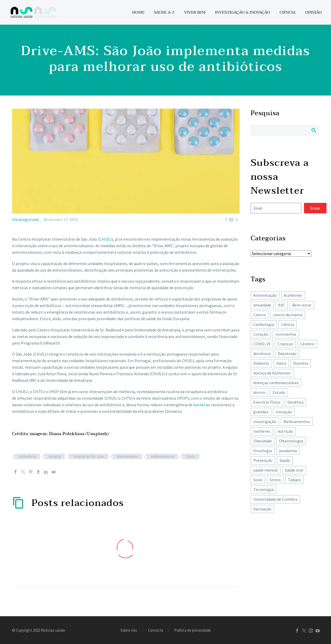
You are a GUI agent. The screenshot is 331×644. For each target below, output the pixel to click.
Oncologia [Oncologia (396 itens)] (263, 451)
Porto (191, 456)
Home (138, 12)
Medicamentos (127, 456)
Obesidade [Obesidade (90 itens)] (263, 441)
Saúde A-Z (164, 12)
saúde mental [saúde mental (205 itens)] (266, 470)
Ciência (288, 12)
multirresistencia (162, 456)
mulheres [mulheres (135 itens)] (262, 431)
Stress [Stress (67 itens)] (275, 480)
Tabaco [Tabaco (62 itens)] (295, 480)
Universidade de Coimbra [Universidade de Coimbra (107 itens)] (275, 499)
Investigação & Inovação (243, 12)
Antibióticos (27, 456)
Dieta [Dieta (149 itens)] (281, 363)
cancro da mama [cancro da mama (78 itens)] (288, 315)
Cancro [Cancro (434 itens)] (260, 315)
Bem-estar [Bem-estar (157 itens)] (302, 305)
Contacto (156, 630)
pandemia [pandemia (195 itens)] (288, 451)
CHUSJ (106, 239)
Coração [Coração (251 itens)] (261, 334)
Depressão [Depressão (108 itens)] (287, 353)
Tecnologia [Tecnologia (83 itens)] (263, 489)
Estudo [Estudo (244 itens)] (279, 392)
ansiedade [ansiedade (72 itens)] (262, 305)
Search (314, 130)
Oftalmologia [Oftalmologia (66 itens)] (291, 441)
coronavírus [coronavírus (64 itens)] (286, 334)
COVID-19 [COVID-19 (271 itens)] (262, 344)
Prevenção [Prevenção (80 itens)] (263, 460)
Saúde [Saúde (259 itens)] (285, 460)
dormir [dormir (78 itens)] (259, 392)
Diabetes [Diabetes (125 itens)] (261, 363)
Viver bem (195, 12)
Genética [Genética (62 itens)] (295, 402)
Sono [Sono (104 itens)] (258, 480)
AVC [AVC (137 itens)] (282, 305)
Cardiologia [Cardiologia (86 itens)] (264, 324)
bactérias (202, 405)
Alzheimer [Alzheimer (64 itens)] (293, 295)
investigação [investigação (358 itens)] (265, 421)
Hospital (55, 456)
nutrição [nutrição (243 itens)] (285, 431)
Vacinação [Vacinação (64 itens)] (262, 509)
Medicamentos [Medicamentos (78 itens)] (297, 421)
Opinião (313, 12)
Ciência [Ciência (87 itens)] (288, 324)
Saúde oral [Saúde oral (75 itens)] (294, 470)
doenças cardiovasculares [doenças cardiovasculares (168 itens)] (276, 383)
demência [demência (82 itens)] (262, 353)
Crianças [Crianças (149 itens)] (285, 344)
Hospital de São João (89, 456)
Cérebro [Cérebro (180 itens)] (307, 344)
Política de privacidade (193, 630)
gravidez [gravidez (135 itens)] (261, 412)
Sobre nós (129, 630)
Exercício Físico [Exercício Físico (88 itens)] (267, 402)
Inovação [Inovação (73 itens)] (284, 412)
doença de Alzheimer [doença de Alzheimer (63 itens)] (272, 373)
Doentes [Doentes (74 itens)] (301, 363)
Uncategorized (25, 219)
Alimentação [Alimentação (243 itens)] (265, 295)
